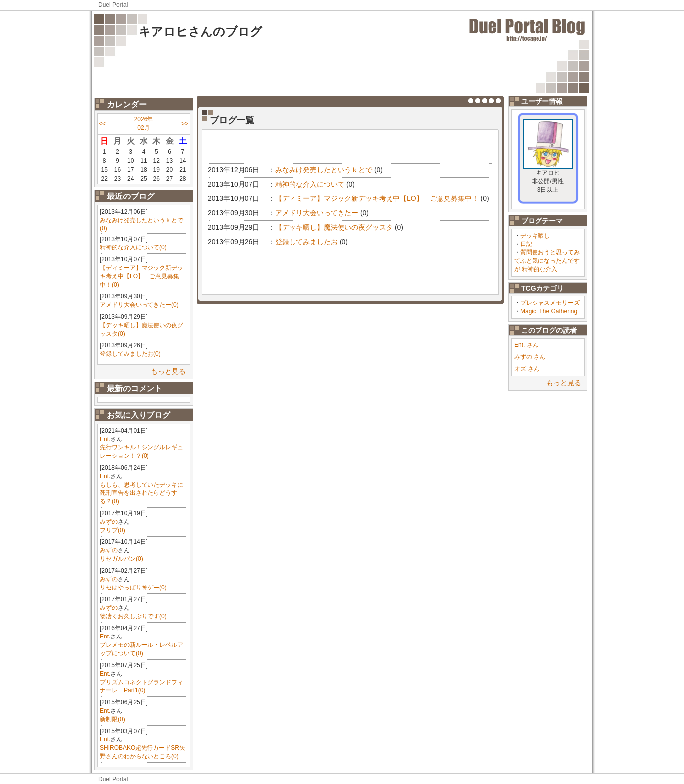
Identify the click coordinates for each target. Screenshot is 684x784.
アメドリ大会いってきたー (317, 213)
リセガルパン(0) (122, 559)
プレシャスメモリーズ (550, 303)
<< (102, 124)
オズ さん (527, 369)
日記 (526, 244)
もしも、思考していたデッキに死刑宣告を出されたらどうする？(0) (142, 493)
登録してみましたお (306, 242)
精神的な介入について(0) (133, 247)
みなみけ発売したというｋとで (324, 170)
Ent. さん (526, 345)
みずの (109, 522)
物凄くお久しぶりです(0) (133, 616)
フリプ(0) (113, 530)
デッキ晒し (535, 236)
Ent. (105, 439)
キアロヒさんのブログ (200, 31)
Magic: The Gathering (549, 311)
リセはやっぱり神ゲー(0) (133, 588)
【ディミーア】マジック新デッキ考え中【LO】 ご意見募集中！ (377, 198)
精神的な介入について (310, 184)
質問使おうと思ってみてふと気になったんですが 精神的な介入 (547, 261)
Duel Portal (113, 5)
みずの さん (530, 357)
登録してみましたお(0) (130, 354)
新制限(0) (113, 719)
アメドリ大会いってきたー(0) (139, 305)
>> (185, 124)
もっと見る (168, 371)
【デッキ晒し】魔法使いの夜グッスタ (334, 227)
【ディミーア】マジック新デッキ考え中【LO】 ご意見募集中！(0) (142, 276)
